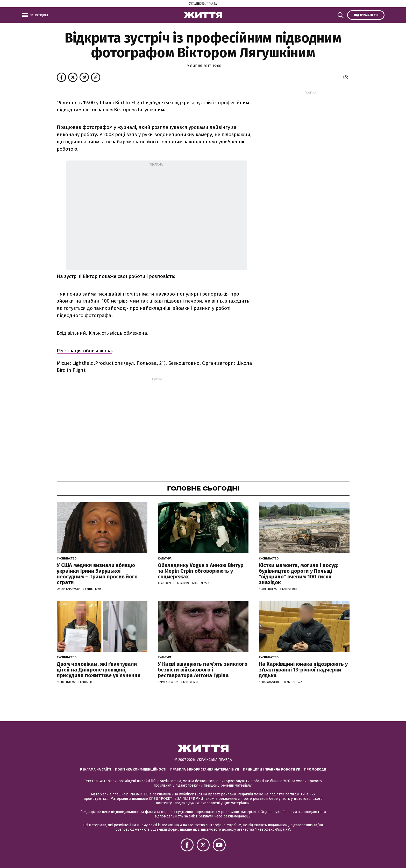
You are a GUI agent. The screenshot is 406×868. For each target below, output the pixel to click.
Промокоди (315, 769)
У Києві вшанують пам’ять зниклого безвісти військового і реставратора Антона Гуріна (203, 670)
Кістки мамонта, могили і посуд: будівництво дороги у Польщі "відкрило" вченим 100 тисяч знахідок (299, 574)
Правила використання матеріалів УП (205, 769)
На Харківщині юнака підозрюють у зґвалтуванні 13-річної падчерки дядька (303, 670)
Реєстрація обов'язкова (84, 351)
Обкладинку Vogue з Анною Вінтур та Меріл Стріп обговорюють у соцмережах (201, 571)
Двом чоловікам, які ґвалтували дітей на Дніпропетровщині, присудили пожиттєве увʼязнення (99, 670)
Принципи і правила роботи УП (272, 769)
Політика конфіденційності (141, 769)
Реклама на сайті (96, 769)
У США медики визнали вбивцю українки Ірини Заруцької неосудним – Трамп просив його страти (97, 574)
